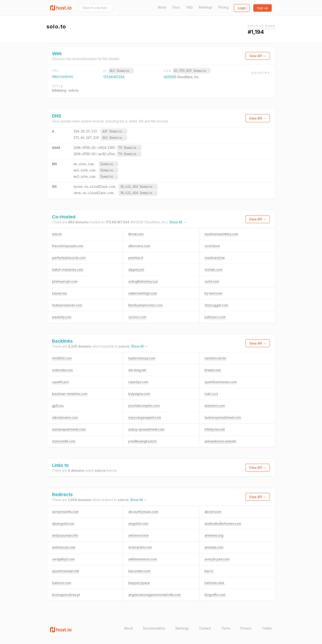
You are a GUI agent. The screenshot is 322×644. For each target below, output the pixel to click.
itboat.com (136, 234)
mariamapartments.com (69, 429)
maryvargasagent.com (145, 417)
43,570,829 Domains (192, 71)
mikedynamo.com (65, 417)
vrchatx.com (214, 270)
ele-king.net (137, 370)
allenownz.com (139, 246)
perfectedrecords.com (69, 258)
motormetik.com (64, 441)
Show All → (178, 222)
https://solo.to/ (63, 76)
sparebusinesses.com (221, 382)
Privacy (246, 628)
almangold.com (63, 524)
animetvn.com (215, 406)
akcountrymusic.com (143, 512)
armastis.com (214, 547)
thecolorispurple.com (68, 246)
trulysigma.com (139, 394)
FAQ (190, 7)
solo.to (57, 234)
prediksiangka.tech (142, 441)
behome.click (214, 583)
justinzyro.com (215, 317)
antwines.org (214, 535)
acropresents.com (65, 512)
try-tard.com (213, 293)
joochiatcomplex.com (144, 406)
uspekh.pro (60, 382)
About (162, 7)
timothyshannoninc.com (145, 305)
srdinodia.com (62, 370)
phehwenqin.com (65, 281)
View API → (258, 56)
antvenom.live (139, 535)
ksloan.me (59, 293)
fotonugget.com (216, 305)
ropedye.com (138, 382)
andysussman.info (65, 535)
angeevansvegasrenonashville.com (155, 595)
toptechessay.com (142, 358)
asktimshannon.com (143, 559)
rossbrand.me (215, 258)
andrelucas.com (64, 547)
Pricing (223, 7)
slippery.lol (136, 270)
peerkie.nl (136, 258)
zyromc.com (137, 317)
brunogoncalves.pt (66, 595)
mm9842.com (62, 358)
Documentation (154, 628)
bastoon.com (62, 583)
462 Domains (121, 71)
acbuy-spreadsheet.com (146, 429)
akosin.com (213, 512)
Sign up (263, 8)
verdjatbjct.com (63, 559)
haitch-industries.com (68, 270)
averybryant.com (217, 559)
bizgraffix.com (215, 595)
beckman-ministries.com (70, 394)
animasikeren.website (220, 441)
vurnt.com (212, 281)
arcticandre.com (140, 547)
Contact (205, 628)
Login (242, 8)
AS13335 (171, 77)
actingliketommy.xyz (143, 281)
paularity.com (62, 317)
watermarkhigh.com (143, 293)
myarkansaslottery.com (221, 234)
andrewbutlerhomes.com (223, 524)
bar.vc (209, 571)
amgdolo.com (138, 524)
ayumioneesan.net (66, 571)
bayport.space (139, 583)
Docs (176, 7)
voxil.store (212, 246)
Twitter (267, 628)
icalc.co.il (211, 394)
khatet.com (213, 370)
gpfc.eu (58, 406)
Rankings (205, 7)
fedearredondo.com (67, 305)
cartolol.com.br (215, 358)
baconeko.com (139, 571)
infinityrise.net (215, 429)
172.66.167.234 (114, 77)
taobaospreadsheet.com (223, 417)
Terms (226, 628)
